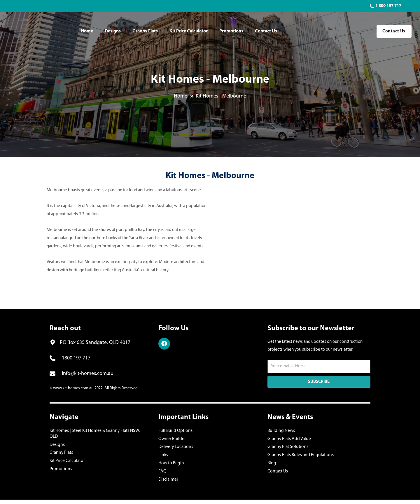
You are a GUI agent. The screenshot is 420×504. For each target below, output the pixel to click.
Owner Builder (171, 440)
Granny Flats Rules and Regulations (299, 457)
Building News (281, 431)
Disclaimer (168, 483)
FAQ (162, 475)
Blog (272, 466)
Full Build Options (174, 431)
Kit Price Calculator (189, 31)
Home (87, 31)
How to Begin (171, 466)
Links (163, 457)
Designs (113, 31)
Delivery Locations (175, 448)
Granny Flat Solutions (287, 448)
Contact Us (266, 31)
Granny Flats (145, 31)
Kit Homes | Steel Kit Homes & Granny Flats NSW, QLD (98, 431)
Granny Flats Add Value (288, 440)
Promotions (231, 31)
